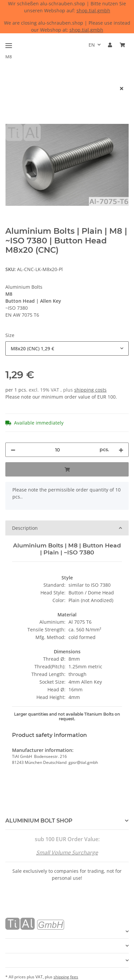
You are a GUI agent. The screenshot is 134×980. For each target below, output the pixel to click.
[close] (122, 88)
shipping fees (66, 977)
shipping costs (90, 390)
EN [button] (92, 45)
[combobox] (67, 348)
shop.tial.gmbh (93, 10)
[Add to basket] (11, 78)
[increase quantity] (121, 450)
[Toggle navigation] (9, 43)
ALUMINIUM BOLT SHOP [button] (39, 821)
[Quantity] (57, 450)
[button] (110, 45)
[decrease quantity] (13, 450)
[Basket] (122, 45)
